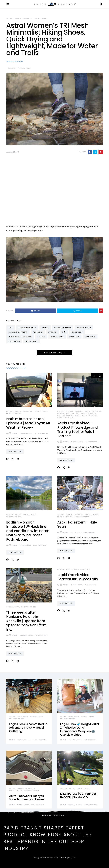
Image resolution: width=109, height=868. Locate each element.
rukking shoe (57, 337)
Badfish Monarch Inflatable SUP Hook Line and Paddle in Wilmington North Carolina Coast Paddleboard (28, 531)
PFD (78, 413)
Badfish (79, 411)
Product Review (14, 413)
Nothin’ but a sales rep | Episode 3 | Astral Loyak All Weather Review (28, 423)
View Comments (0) (53, 353)
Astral (10, 19)
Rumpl (78, 416)
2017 (11, 327)
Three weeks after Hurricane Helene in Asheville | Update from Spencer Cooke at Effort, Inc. (26, 621)
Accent (61, 411)
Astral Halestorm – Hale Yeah (77, 524)
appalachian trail (27, 327)
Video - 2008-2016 (66, 418)
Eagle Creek (22, 717)
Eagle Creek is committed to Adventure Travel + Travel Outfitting (28, 728)
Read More (14, 452)
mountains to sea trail (20, 337)
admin (13, 433)
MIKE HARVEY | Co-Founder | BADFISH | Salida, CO (79, 796)
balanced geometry (18, 332)
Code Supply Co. (67, 858)
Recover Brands (65, 416)
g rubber (52, 332)
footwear (38, 332)
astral (45, 327)
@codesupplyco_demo (53, 815)
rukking (41, 337)
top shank (74, 337)
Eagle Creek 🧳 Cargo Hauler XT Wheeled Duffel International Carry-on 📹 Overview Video (80, 729)
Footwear (27, 19)
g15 (64, 332)
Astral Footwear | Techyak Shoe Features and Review (27, 798)
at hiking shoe (84, 327)
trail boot (90, 337)
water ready (32, 341)
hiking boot (77, 332)
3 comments (43, 635)
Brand (18, 19)
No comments (42, 433)
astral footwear (63, 327)
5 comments (92, 585)
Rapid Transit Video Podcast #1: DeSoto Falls (78, 577)
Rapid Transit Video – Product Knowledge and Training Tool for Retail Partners (77, 430)
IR (73, 413)
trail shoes (14, 341)
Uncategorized (90, 416)
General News (41, 19)
